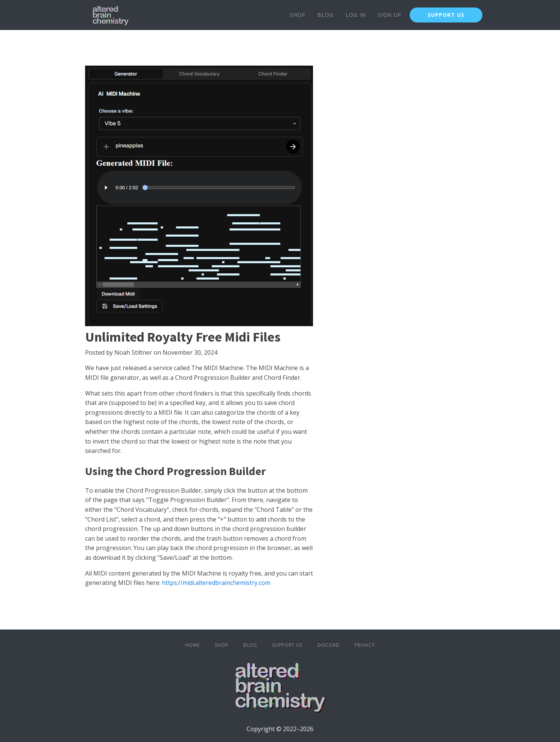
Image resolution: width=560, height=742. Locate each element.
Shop (298, 15)
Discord (329, 645)
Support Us (287, 645)
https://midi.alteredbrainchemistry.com (216, 583)
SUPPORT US (446, 15)
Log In (356, 15)
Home (192, 645)
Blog (326, 15)
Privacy (365, 645)
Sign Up (390, 15)
